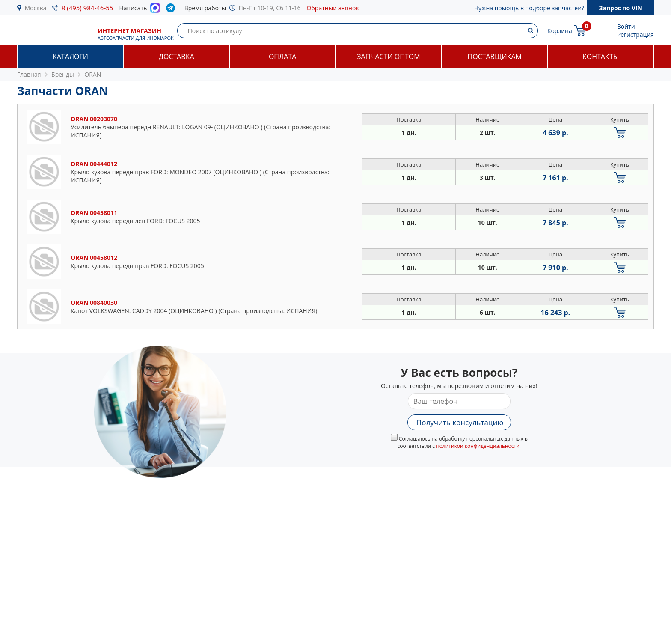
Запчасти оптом (388, 57)
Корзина (560, 31)
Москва (36, 8)
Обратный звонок (333, 8)
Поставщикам (495, 57)
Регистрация (635, 34)
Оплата (282, 57)
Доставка (177, 57)
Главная (29, 74)
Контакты (601, 57)
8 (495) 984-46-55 (88, 8)
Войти (626, 26)
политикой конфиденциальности (478, 446)
